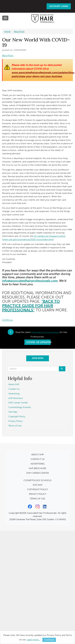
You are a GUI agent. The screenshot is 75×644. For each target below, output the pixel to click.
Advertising (14, 394)
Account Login (59, 6)
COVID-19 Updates (38, 342)
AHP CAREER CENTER (38, 473)
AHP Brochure (16, 398)
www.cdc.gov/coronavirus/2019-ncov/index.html (28, 239)
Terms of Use (15, 426)
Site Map (13, 412)
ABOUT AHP (37, 455)
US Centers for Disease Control (50, 236)
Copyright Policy (17, 416)
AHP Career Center (18, 403)
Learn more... (33, 640)
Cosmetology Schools (20, 407)
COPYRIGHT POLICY (38, 489)
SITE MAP (38, 485)
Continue (49, 640)
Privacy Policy (15, 421)
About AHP (14, 384)
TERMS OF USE (37, 499)
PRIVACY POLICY (38, 494)
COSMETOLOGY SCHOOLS (38, 480)
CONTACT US (38, 459)
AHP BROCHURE (37, 468)
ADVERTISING (38, 464)
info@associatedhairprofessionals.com (30, 281)
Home (7, 31)
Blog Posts (19, 31)
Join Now (38, 358)
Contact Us (14, 389)
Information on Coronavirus (45, 332)
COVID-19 (7, 320)
